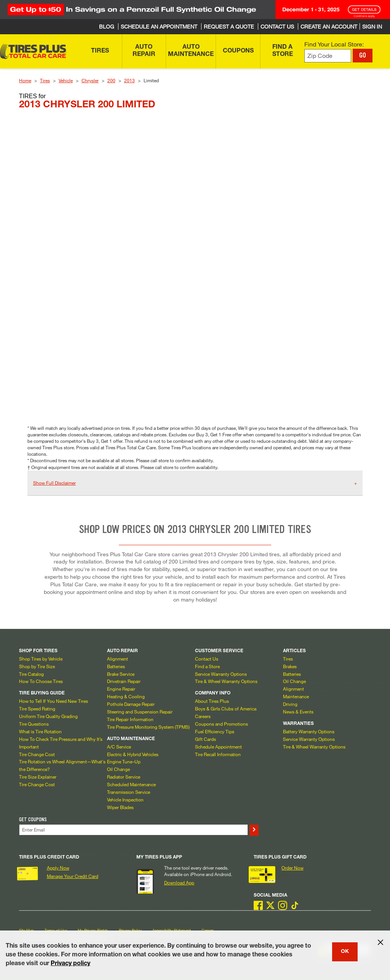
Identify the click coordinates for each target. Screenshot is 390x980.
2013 (129, 80)
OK (345, 952)
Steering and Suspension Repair (140, 712)
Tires (45, 80)
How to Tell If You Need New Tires (54, 701)
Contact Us (207, 659)
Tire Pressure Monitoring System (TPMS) (148, 727)
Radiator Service (124, 777)
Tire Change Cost (37, 754)
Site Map (26, 930)
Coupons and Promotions (221, 724)
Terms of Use (56, 930)
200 (111, 80)
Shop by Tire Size (37, 666)
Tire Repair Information (130, 719)
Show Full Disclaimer (54, 483)
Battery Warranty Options (309, 731)
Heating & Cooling (126, 696)
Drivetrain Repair (124, 681)
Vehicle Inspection (125, 800)
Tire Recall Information (218, 754)
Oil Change (118, 769)
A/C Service (119, 747)
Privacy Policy (130, 930)
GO (363, 55)
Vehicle (66, 80)
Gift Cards (205, 739)
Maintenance (296, 696)
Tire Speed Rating (37, 709)
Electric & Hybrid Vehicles (133, 754)
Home (25, 80)
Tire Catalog (31, 674)
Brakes (290, 666)
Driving (290, 704)
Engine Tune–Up (124, 761)
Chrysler (90, 80)
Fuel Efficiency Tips (215, 731)
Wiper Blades (120, 807)
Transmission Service (129, 792)
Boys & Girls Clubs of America (226, 709)
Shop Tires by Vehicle (41, 659)
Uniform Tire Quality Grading (48, 716)
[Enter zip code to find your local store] (328, 56)
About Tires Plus (212, 701)
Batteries (116, 666)
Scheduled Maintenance (131, 784)
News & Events (298, 712)
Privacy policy (70, 964)
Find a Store (207, 666)
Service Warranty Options (221, 674)
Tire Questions (34, 724)
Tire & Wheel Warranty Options (226, 681)
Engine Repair (121, 689)
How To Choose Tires (41, 681)
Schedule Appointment (218, 747)
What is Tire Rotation (40, 731)
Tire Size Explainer (38, 777)
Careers (203, 716)
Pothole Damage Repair (131, 704)
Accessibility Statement (172, 930)
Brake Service (121, 674)
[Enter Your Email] (133, 830)
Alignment (117, 659)
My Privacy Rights (93, 930)
